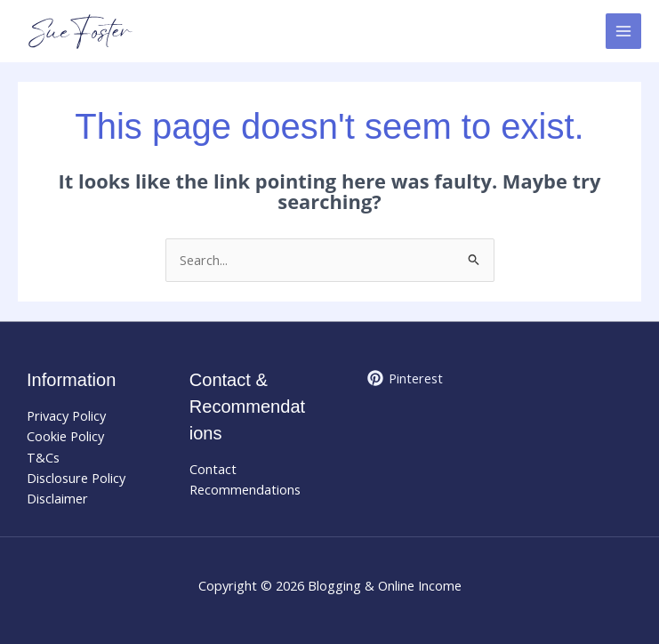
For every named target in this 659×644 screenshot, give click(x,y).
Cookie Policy (65, 436)
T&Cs (43, 457)
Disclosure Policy (76, 478)
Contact (213, 469)
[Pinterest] (406, 378)
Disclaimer (57, 498)
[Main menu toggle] (623, 31)
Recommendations (245, 489)
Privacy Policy (66, 415)
